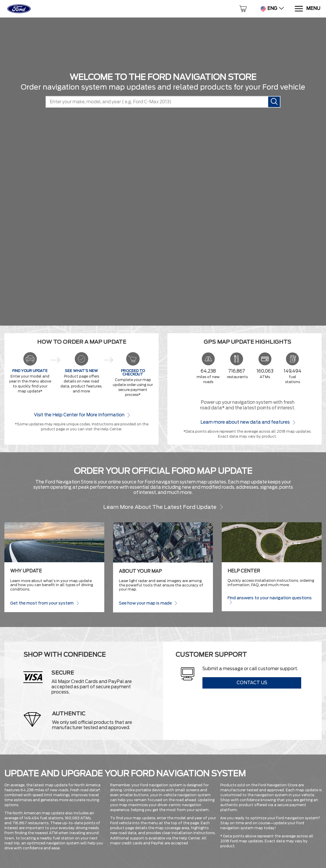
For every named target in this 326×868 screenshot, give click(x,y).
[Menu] (307, 9)
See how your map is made (148, 603)
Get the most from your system (44, 603)
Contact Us (252, 683)
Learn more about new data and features (248, 422)
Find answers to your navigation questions (270, 600)
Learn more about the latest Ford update (163, 507)
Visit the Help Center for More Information (82, 415)
